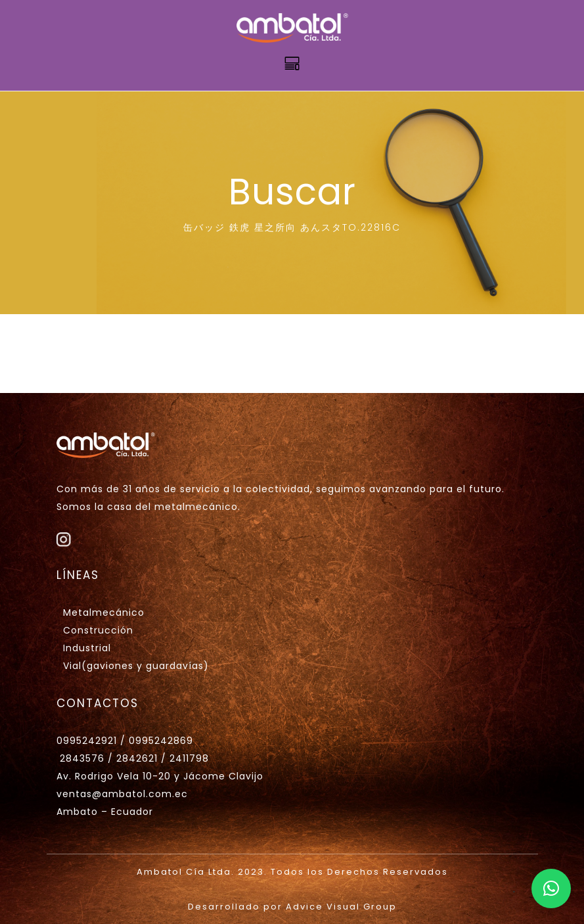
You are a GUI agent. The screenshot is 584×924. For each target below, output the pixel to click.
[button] (551, 889)
